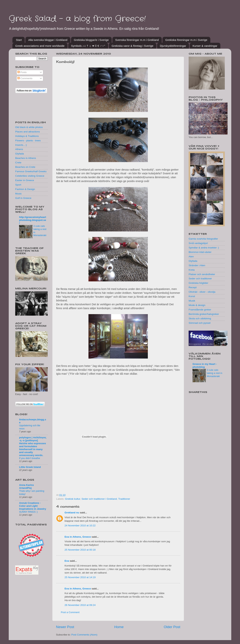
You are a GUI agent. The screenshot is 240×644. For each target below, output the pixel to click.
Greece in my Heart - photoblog (205, 365)
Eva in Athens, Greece (78, 537)
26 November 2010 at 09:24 (80, 605)
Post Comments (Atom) (84, 635)
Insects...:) (21, 145)
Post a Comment (70, 612)
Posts (22, 72)
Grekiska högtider (198, 283)
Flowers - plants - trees (28, 141)
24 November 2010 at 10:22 (80, 526)
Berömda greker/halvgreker (204, 314)
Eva (67, 561)
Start (19, 40)
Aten (191, 257)
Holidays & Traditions (27, 136)
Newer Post (65, 627)
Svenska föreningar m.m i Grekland (137, 40)
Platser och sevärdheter (202, 274)
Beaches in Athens (26, 158)
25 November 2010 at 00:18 (80, 550)
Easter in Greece (25, 180)
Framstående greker (200, 310)
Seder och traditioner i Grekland (99, 499)
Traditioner (124, 499)
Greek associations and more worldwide (40, 46)
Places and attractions (28, 132)
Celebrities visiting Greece (30, 176)
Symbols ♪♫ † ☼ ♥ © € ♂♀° (88, 46)
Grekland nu (72, 513)
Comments (25, 78)
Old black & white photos (29, 127)
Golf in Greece (23, 198)
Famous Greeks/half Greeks (31, 171)
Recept (193, 287)
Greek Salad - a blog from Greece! (77, 19)
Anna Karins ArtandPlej (27, 486)
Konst (192, 296)
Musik (192, 301)
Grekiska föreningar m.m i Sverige (186, 40)
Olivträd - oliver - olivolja (202, 292)
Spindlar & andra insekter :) (204, 248)
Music (18, 194)
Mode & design (197, 305)
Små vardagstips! (198, 243)
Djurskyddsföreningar (173, 46)
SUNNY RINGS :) (28, 512)
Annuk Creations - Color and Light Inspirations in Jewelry (33, 506)
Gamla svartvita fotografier (203, 239)
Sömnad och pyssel (200, 323)
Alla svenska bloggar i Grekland (48, 40)
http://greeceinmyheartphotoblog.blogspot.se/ (33, 220)
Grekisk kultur (73, 499)
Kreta (192, 270)
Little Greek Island (30, 467)
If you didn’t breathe (30, 458)
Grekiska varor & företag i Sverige (133, 46)
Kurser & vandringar (205, 46)
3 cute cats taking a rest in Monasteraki (214, 373)
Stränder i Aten (197, 265)
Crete (18, 163)
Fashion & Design (25, 189)
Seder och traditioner (200, 279)
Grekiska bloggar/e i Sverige (91, 40)
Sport (18, 185)
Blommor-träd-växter (200, 252)
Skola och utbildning (200, 318)
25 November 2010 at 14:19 (80, 577)
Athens (19, 149)
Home (119, 627)
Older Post (172, 627)
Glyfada (20, 154)
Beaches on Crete (25, 167)
